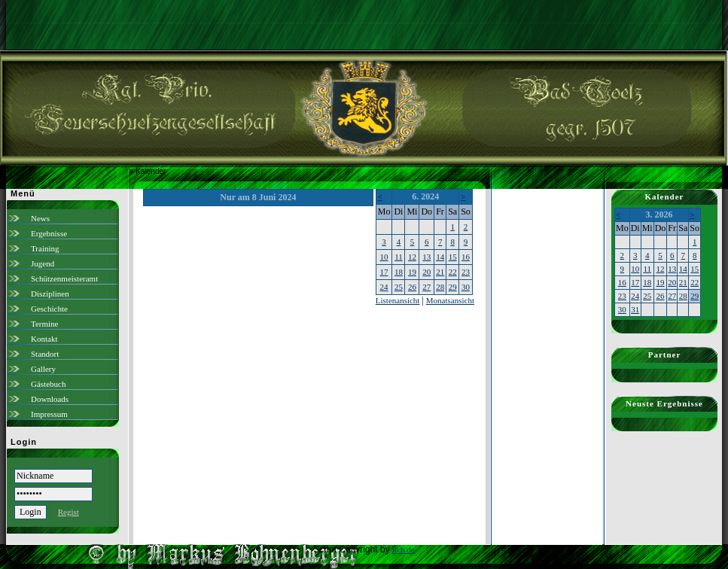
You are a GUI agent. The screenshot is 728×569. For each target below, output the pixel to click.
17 (384, 272)
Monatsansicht (450, 300)
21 (440, 272)
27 (426, 287)
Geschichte (49, 309)
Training (45, 248)
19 (412, 272)
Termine (45, 324)
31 (635, 309)
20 (426, 272)
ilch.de (404, 549)
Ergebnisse (49, 233)
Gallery (43, 369)
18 (399, 272)
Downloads (50, 399)
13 (426, 257)
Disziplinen (50, 294)
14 (440, 257)
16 (466, 257)
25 (399, 287)
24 (384, 287)
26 (412, 287)
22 (453, 272)
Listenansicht (398, 300)
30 (466, 287)
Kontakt (44, 339)
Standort (45, 354)
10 (384, 257)
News (40, 218)
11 (399, 257)
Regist (69, 512)
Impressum (49, 414)
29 (453, 287)
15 (453, 257)
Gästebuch (48, 384)
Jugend (43, 263)
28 (440, 287)
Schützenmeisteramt (64, 278)
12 (412, 257)
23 (466, 272)
